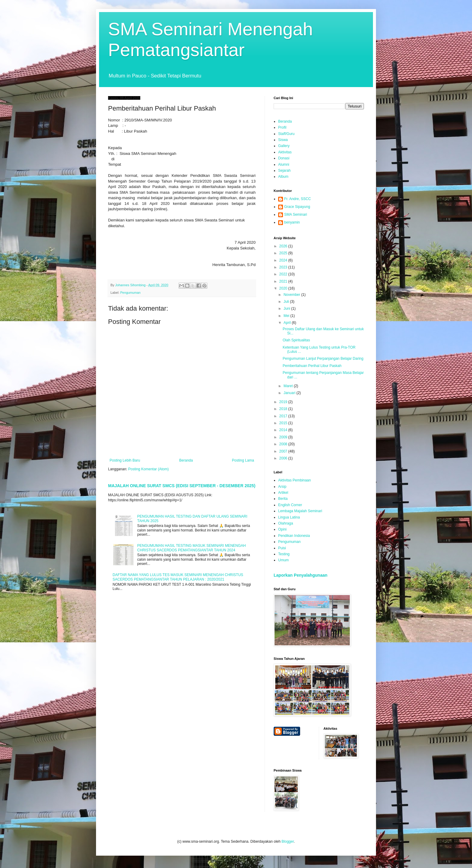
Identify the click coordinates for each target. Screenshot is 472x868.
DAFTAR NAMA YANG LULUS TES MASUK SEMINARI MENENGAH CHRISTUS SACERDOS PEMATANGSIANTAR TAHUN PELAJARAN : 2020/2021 (178, 577)
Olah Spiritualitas (296, 340)
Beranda (186, 460)
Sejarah (284, 171)
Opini (282, 529)
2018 (284, 409)
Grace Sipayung (297, 207)
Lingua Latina (289, 517)
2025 (284, 253)
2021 (284, 281)
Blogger (288, 841)
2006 (284, 458)
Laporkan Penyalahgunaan (301, 575)
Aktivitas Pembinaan (295, 480)
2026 (284, 246)
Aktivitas (285, 152)
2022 (284, 274)
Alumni (284, 165)
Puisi (282, 548)
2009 (284, 437)
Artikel (283, 493)
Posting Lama (243, 460)
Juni (287, 309)
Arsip (282, 487)
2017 (284, 416)
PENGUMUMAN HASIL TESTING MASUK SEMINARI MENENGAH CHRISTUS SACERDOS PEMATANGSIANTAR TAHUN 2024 (192, 548)
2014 (284, 430)
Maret (289, 386)
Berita (283, 499)
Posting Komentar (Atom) (149, 469)
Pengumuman (130, 293)
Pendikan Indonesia (294, 536)
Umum (283, 560)
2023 (284, 267)
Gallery (284, 146)
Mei (287, 316)
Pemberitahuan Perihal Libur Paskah (312, 366)
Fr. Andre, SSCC (298, 199)
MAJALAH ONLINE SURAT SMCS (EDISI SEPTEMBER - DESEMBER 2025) (182, 486)
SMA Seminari (296, 215)
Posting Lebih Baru (125, 460)
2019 (284, 402)
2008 (284, 444)
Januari (290, 393)
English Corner (290, 505)
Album (283, 177)
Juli (287, 302)
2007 (284, 451)
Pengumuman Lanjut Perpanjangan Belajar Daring (323, 359)
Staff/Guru (286, 134)
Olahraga (286, 523)
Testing (284, 554)
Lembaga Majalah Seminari (300, 511)
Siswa (283, 140)
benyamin (292, 222)
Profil (282, 127)
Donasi (284, 158)
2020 (284, 288)
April (288, 323)
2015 (284, 423)
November (292, 295)
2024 (284, 260)
